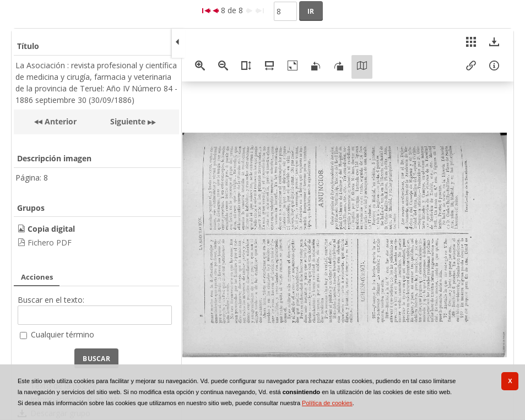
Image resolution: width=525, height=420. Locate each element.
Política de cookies (327, 403)
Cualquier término (63, 334)
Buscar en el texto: (51, 300)
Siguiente (128, 121)
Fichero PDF (50, 242)
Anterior (59, 121)
